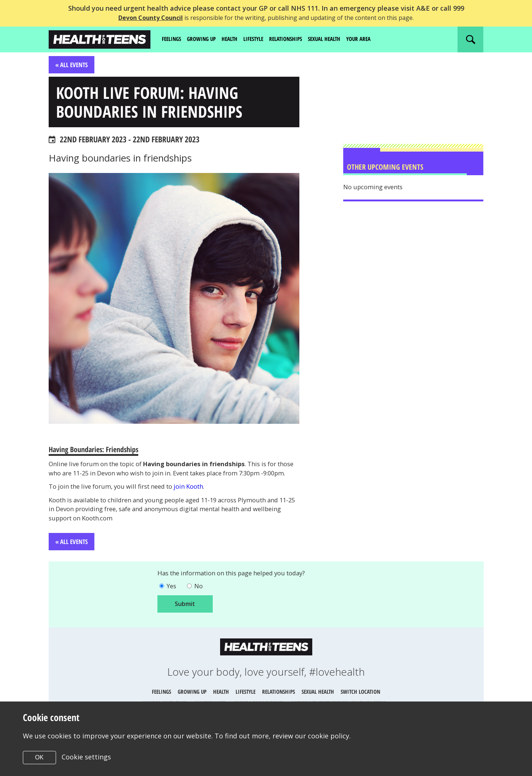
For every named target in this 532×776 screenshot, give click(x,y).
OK (39, 757)
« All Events (72, 65)
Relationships (295, 39)
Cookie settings (87, 757)
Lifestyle (260, 39)
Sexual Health (337, 39)
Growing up (205, 39)
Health (235, 39)
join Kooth (205, 504)
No (201, 607)
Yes (172, 607)
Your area (373, 39)
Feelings (173, 39)
